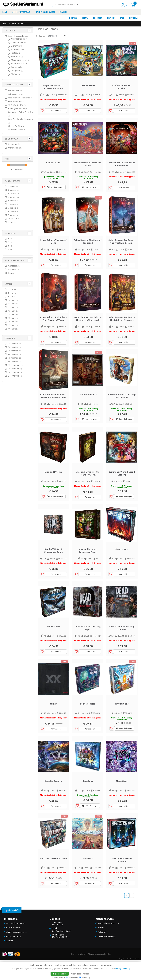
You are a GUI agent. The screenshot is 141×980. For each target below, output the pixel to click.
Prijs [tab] (7, 159)
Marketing (86, 977)
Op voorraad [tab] (11, 139)
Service (101, 948)
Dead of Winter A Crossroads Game (53, 563)
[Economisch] (18, 50)
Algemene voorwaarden (16, 952)
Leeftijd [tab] (9, 284)
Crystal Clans (122, 720)
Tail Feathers (53, 641)
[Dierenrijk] (17, 46)
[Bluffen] (16, 74)
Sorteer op (41, 36)
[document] (71, 971)
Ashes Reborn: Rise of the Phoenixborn (122, 168)
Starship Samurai (53, 799)
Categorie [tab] (10, 30)
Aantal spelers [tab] (13, 181)
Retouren (102, 952)
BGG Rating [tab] (11, 233)
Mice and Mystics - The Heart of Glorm (88, 484)
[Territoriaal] (17, 67)
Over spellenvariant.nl (16, 943)
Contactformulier (13, 948)
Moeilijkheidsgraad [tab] (15, 260)
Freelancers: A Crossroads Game (88, 168)
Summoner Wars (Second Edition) (122, 484)
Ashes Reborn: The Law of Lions (53, 247)
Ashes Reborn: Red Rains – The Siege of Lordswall (88, 326)
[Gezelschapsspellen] (18, 36)
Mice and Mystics (53, 483)
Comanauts (88, 879)
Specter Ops (122, 562)
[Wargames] (17, 71)
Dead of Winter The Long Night (88, 643)
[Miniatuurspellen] (20, 60)
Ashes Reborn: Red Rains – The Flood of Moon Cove (53, 405)
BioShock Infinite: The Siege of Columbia (122, 405)
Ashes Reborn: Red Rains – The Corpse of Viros (53, 326)
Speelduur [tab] (10, 338)
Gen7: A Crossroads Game (53, 879)
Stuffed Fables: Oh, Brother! (122, 89)
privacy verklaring (123, 969)
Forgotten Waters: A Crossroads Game (53, 89)
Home (5, 24)
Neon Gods (122, 799)
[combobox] (67, 5)
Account (10, 961)
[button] (42, 112)
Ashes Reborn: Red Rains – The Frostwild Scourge (122, 247)
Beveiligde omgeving (107, 957)
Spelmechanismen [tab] (14, 85)
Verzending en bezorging (109, 943)
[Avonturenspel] (19, 39)
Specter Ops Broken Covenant (122, 880)
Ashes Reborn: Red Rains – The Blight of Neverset (122, 326)
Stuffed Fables (88, 720)
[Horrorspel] (17, 57)
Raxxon (53, 720)
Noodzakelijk (60, 977)
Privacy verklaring (14, 957)
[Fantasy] (16, 53)
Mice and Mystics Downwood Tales (88, 563)
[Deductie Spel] (19, 43)
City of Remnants (88, 404)
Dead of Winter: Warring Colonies (122, 643)
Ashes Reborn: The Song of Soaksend (88, 247)
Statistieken (74, 977)
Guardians (88, 799)
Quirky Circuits (88, 87)
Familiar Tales (53, 166)
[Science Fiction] (19, 64)
